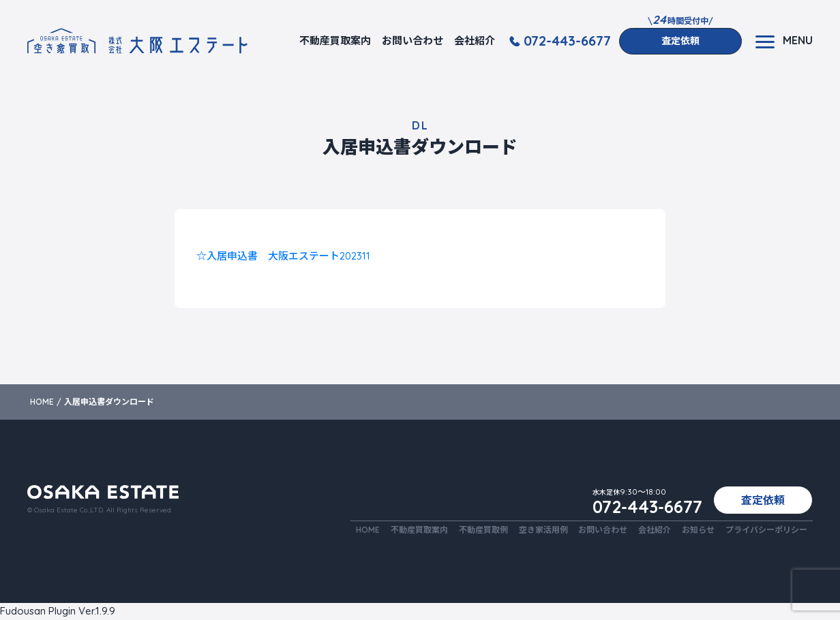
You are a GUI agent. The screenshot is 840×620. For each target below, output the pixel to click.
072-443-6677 (567, 41)
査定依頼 (680, 41)
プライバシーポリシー (766, 530)
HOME (367, 530)
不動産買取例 (483, 530)
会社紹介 (475, 41)
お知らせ (698, 530)
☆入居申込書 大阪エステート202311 (283, 256)
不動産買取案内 (335, 41)
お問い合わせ (412, 41)
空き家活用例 (543, 530)
